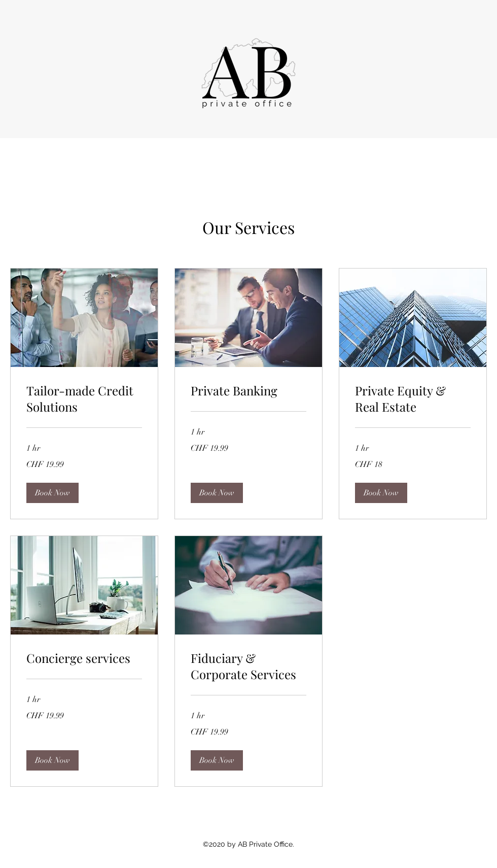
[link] (84, 399)
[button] (52, 493)
